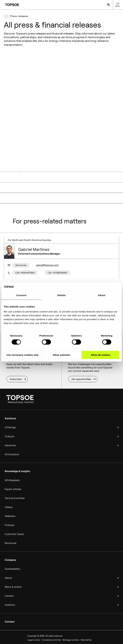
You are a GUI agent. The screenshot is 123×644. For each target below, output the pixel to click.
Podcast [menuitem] (10, 509)
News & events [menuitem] (13, 571)
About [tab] (102, 295)
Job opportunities (81, 363)
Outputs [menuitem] (10, 420)
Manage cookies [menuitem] (71, 624)
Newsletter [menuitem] (86, 624)
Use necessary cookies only (23, 355)
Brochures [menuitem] (11, 527)
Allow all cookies (100, 355)
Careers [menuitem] (9, 580)
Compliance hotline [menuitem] (51, 624)
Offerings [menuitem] (10, 411)
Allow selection (61, 355)
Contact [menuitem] (10, 606)
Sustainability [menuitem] (12, 553)
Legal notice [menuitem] (34, 624)
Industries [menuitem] (10, 429)
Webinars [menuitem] (10, 500)
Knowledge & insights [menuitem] (17, 455)
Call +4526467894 (25, 256)
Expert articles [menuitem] (13, 473)
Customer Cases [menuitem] (14, 518)
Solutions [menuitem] (10, 402)
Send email (21, 249)
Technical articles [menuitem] (15, 482)
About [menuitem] (8, 562)
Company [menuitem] (10, 544)
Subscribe (16, 363)
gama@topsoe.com (47, 249)
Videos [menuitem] (9, 491)
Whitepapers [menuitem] (12, 464)
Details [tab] (62, 295)
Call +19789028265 (57, 256)
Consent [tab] (21, 295)
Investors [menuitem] (10, 589)
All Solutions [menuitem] (12, 438)
